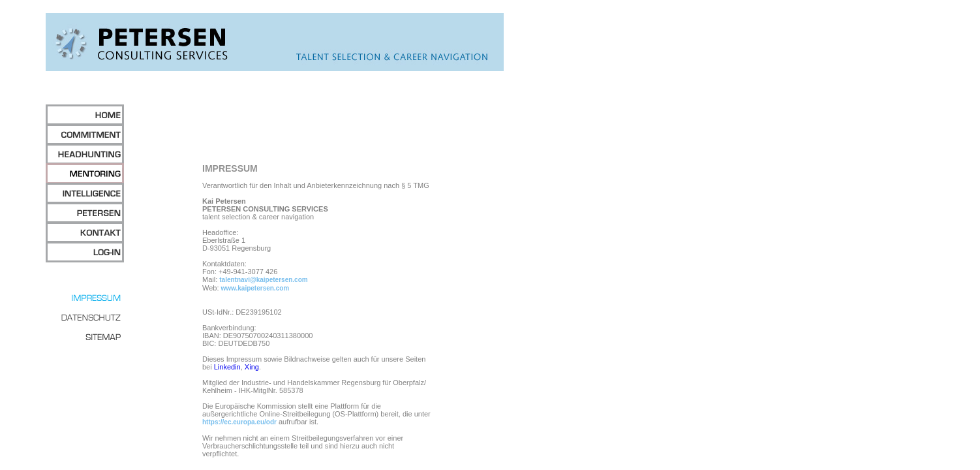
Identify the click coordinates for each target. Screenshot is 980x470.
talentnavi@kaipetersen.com (263, 280)
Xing (252, 367)
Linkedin (227, 367)
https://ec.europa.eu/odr (239, 422)
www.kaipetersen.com (255, 288)
